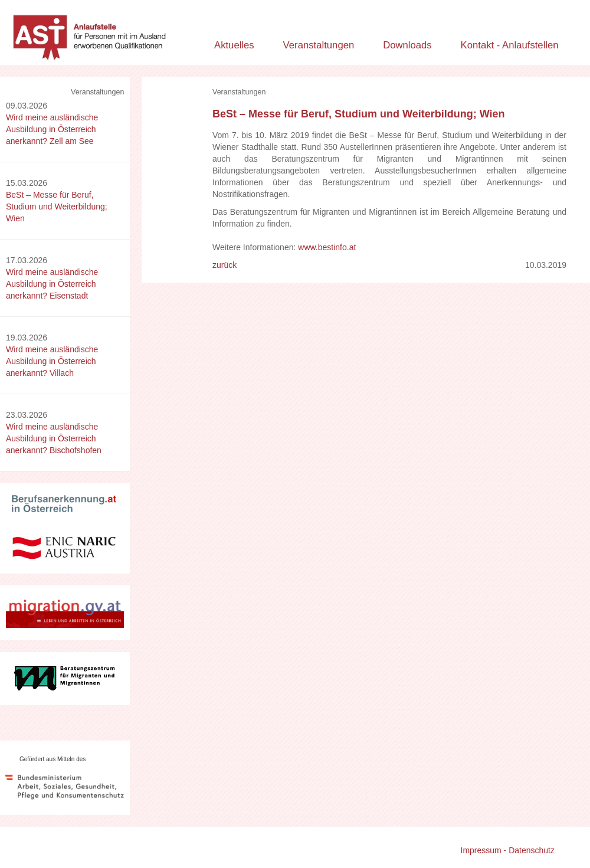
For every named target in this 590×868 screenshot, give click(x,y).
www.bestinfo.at (327, 247)
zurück (224, 265)
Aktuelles (234, 45)
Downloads (407, 45)
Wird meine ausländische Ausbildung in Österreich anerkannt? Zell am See (52, 129)
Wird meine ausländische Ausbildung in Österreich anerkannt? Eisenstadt (52, 284)
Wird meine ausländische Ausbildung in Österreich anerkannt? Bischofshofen (54, 438)
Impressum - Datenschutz (508, 850)
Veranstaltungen (319, 45)
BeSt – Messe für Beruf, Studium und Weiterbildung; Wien (57, 207)
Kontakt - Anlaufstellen (510, 45)
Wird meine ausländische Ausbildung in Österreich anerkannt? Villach (52, 361)
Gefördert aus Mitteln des (53, 759)
